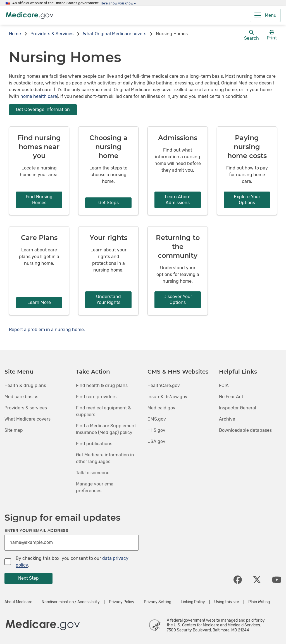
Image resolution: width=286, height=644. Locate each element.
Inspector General (238, 408)
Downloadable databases (245, 430)
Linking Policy (193, 602)
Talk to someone (93, 473)
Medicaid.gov (161, 408)
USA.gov (156, 441)
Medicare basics (21, 397)
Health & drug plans (25, 385)
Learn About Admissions (178, 200)
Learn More (39, 302)
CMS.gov (157, 419)
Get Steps (109, 203)
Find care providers (96, 397)
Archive (227, 419)
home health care (39, 96)
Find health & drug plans (102, 385)
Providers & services (26, 408)
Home (15, 34)
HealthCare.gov (164, 385)
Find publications (94, 444)
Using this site (227, 602)
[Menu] (265, 15)
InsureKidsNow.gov (167, 397)
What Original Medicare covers (115, 34)
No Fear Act (231, 397)
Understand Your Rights (109, 299)
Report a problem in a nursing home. (47, 330)
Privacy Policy (122, 602)
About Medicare (18, 602)
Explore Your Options (247, 200)
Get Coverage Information (43, 109)
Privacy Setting (158, 602)
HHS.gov (156, 430)
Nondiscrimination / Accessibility (71, 602)
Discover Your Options (178, 299)
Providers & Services (52, 34)
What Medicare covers (28, 419)
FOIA (224, 385)
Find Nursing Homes (39, 200)
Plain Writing (259, 602)
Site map (14, 430)
